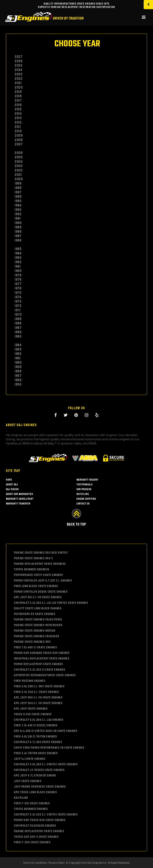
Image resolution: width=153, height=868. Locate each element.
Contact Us (83, 504)
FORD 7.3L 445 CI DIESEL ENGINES (36, 725)
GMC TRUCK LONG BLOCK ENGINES (35, 792)
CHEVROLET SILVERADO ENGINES (35, 826)
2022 (19, 79)
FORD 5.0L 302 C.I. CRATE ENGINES (36, 692)
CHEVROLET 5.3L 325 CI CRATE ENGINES (40, 670)
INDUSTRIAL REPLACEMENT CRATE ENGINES (42, 659)
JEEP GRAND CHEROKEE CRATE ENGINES (40, 787)
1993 (18, 210)
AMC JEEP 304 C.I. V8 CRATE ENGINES (38, 703)
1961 (18, 358)
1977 (18, 284)
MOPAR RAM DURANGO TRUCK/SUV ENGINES (42, 653)
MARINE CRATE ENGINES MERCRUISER (38, 625)
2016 (18, 105)
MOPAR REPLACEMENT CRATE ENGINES (39, 664)
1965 (18, 336)
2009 (19, 135)
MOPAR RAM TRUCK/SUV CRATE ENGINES (40, 820)
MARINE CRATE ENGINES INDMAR (35, 631)
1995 (18, 201)
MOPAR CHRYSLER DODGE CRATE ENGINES (41, 592)
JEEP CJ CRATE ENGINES (30, 759)
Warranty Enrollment (20, 499)
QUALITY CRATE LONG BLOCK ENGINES (38, 608)
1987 (18, 236)
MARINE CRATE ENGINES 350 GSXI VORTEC (41, 553)
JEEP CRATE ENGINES (28, 781)
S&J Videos (12, 489)
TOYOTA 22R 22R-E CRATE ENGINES (36, 837)
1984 (18, 253)
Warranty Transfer (18, 504)
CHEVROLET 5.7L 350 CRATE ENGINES (38, 742)
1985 (18, 249)
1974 (18, 297)
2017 (18, 100)
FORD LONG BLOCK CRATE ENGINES (36, 586)
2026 (19, 61)
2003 (19, 166)
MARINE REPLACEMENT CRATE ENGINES (39, 831)
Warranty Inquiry (87, 480)
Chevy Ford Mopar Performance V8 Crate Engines (49, 748)
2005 (19, 157)
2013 (18, 118)
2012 (18, 122)
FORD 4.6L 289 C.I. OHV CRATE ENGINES (39, 686)
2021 (18, 83)
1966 (18, 332)
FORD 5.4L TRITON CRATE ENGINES (36, 753)
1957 (18, 376)
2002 (19, 170)
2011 (18, 127)
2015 (18, 109)
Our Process (84, 489)
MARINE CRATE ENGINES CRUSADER (37, 636)
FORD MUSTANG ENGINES (30, 681)
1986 (18, 240)
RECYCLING (21, 798)
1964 (18, 345)
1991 (18, 218)
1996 (18, 197)
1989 (18, 227)
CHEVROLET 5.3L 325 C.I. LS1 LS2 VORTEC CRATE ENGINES (51, 603)
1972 (18, 306)
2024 (19, 70)
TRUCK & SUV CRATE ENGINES (33, 714)
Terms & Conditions (35, 863)
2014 (18, 114)
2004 (19, 162)
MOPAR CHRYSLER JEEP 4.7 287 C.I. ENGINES (43, 581)
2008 (19, 140)
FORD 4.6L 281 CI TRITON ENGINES (36, 736)
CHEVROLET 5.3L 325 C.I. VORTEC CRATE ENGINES (46, 814)
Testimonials (85, 485)
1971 (18, 310)
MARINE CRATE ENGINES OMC (32, 642)
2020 (19, 87)
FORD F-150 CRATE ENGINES (32, 803)
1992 (18, 214)
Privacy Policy (57, 863)
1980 (18, 271)
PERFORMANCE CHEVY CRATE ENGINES (39, 575)
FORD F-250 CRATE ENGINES (32, 842)
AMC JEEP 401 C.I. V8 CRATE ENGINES (38, 597)
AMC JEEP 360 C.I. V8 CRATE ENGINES (38, 698)
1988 (18, 232)
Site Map (13, 471)
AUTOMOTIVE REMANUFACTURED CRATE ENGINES (45, 675)
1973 (18, 301)
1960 (18, 362)
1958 (18, 371)
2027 (19, 57)
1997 (18, 192)
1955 (18, 384)
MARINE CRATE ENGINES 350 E (33, 558)
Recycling (83, 494)
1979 (18, 275)
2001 (18, 175)
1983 (18, 258)
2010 (18, 131)
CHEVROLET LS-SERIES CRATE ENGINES (39, 770)
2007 (19, 144)
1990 (18, 223)
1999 (18, 183)
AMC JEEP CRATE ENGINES (31, 709)
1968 (18, 323)
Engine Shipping (86, 499)
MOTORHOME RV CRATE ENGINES (35, 614)
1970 (18, 315)
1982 (18, 262)
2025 (19, 65)
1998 (18, 188)
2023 (19, 74)
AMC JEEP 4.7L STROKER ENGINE (35, 775)
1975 (18, 293)
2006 (19, 153)
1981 (18, 266)
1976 (18, 288)
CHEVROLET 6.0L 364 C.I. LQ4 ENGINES (39, 720)
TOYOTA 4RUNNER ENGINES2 (32, 569)
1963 (18, 349)
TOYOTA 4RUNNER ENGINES (31, 809)
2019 (18, 92)
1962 (18, 354)
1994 (18, 205)
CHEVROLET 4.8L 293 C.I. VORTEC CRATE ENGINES (46, 764)
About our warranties (20, 494)
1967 (18, 328)
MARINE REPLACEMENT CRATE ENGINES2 (40, 564)
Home (9, 480)
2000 (19, 179)
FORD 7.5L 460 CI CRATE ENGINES (35, 647)
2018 (18, 96)
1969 (18, 319)
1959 (18, 367)
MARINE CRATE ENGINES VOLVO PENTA (38, 620)
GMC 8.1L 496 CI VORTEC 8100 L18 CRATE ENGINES (46, 731)
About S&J (12, 485)
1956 (18, 380)
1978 (18, 280)
